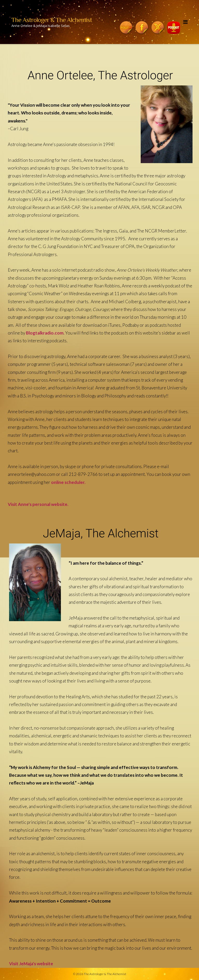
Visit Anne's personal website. (38, 504)
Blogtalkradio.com (45, 333)
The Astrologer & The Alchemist (105, 974)
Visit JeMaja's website (31, 964)
